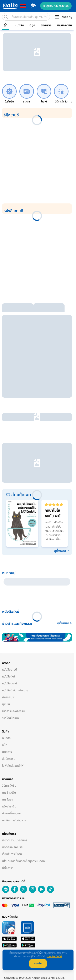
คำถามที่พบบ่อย (11, 813)
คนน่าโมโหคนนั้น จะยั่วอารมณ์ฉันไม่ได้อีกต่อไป (54, 513)
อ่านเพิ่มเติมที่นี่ (54, 956)
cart (33, 6)
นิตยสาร (46, 25)
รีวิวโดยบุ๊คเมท (11, 718)
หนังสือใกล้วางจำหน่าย (15, 690)
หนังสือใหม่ (9, 677)
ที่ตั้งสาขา (8, 868)
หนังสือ (19, 25)
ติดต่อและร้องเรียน (13, 847)
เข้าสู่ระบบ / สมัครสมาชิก (56, 6)
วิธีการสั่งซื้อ (9, 786)
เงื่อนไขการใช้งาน (12, 854)
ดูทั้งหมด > (61, 551)
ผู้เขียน (6, 704)
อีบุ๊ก (32, 25)
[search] (6, 17)
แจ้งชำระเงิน (9, 806)
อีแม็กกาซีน (65, 25)
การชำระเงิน (9, 793)
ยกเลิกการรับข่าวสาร (14, 820)
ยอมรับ (38, 963)
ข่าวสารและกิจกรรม (13, 711)
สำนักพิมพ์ (8, 697)
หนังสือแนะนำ (10, 683)
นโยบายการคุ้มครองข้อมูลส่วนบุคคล (23, 861)
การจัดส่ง (8, 800)
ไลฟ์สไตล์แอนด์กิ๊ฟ (13, 766)
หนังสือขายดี (10, 670)
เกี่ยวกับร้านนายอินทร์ (15, 840)
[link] (9, 94)
